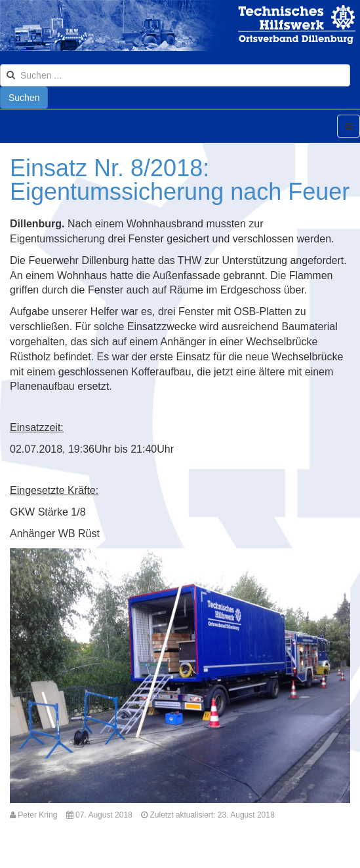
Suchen (24, 98)
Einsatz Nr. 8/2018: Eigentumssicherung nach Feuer (180, 180)
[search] (175, 75)
